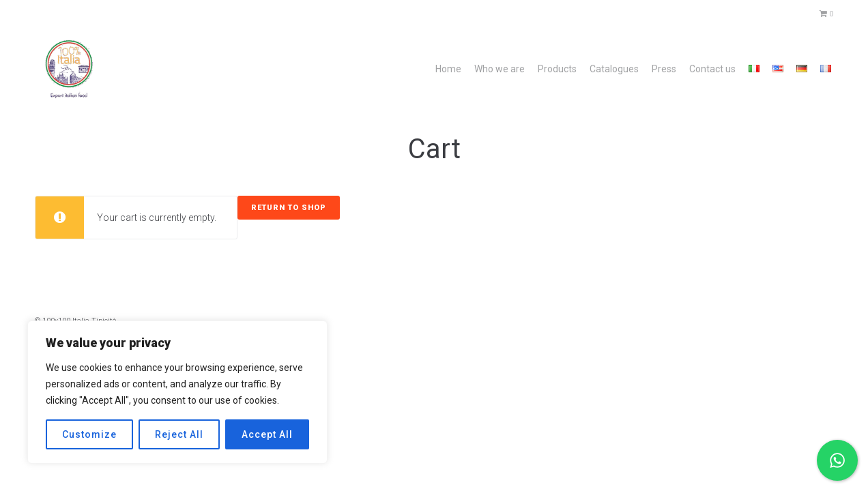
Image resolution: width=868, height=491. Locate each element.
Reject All (179, 434)
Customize (89, 434)
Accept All (267, 434)
